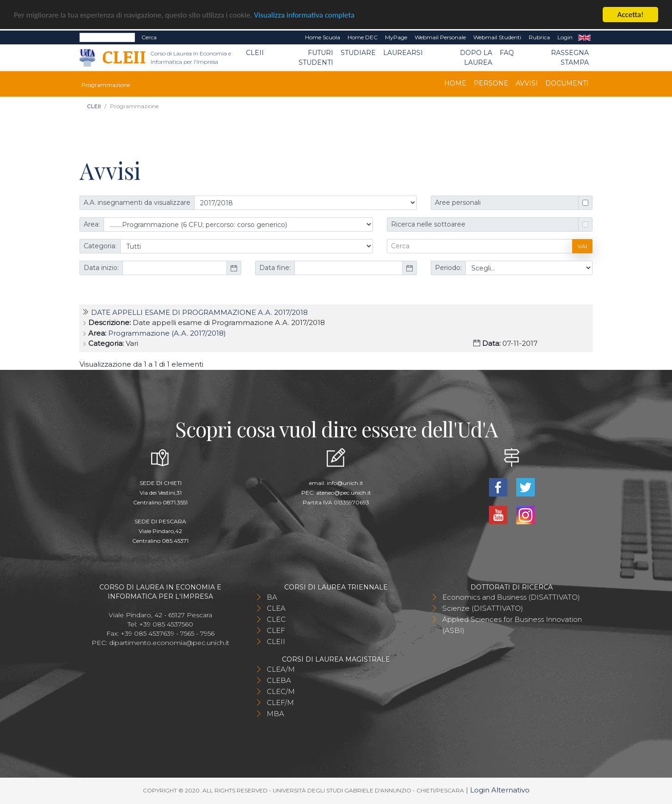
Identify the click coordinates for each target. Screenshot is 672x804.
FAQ (507, 53)
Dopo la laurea (476, 58)
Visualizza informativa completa (305, 15)
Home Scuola (323, 37)
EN (584, 37)
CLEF (276, 630)
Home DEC (363, 37)
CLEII (255, 53)
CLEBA (279, 680)
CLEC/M (281, 691)
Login (565, 37)
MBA (275, 714)
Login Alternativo (500, 790)
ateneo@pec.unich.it (344, 493)
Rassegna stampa (570, 58)
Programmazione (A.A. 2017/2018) (167, 333)
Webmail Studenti (497, 37)
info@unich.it (345, 483)
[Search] (107, 37)
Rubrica (539, 37)
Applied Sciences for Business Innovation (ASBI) (512, 625)
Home (455, 83)
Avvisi (527, 83)
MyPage (396, 37)
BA (272, 597)
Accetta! (631, 15)
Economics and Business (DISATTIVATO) (511, 597)
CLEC (276, 619)
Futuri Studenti (316, 58)
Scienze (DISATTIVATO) (483, 608)
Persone (491, 83)
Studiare (358, 53)
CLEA (276, 608)
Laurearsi (403, 53)
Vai (582, 246)
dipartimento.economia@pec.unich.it (169, 643)
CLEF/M (280, 703)
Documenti (567, 83)
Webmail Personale (440, 37)
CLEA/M (281, 669)
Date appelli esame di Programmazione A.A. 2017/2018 (199, 312)
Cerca (149, 37)
